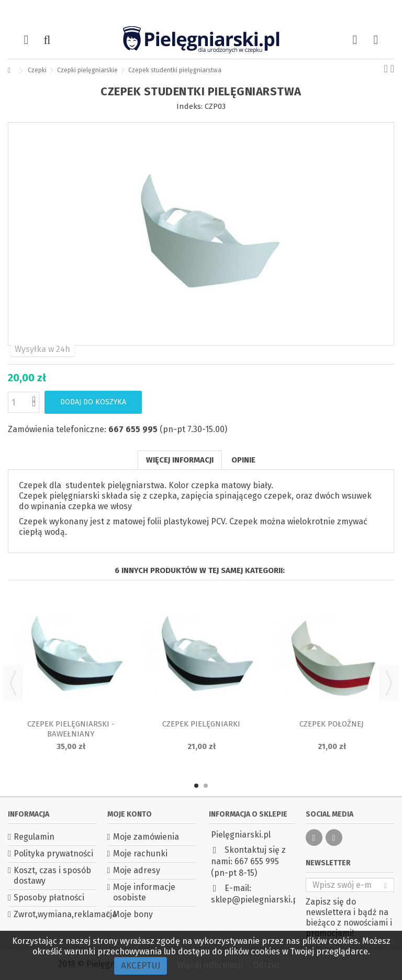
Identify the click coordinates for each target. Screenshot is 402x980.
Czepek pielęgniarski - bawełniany (71, 729)
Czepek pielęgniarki (201, 724)
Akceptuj (141, 966)
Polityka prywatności (53, 854)
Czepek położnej (332, 724)
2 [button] (206, 786)
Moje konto (130, 814)
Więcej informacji (180, 460)
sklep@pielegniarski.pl (255, 900)
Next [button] (389, 683)
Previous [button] (13, 683)
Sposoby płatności (49, 898)
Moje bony (133, 914)
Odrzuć (267, 965)
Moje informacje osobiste (144, 892)
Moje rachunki (140, 854)
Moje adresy (137, 870)
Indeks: (189, 106)
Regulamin (34, 837)
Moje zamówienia (146, 837)
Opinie (243, 460)
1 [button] (196, 786)
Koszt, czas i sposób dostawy (52, 876)
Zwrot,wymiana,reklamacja (55, 914)
